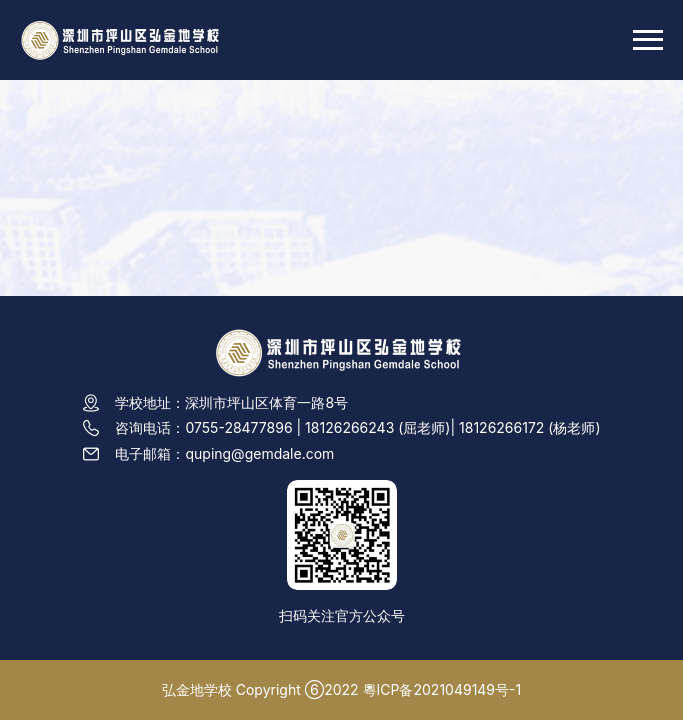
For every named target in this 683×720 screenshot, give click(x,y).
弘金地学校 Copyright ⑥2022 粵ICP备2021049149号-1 (341, 689)
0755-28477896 (238, 427)
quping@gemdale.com (259, 453)
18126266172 (501, 427)
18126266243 (349, 427)
